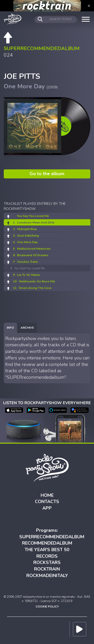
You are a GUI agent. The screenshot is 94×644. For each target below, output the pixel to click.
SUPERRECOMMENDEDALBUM (52, 537)
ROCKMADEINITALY (47, 576)
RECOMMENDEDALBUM (47, 543)
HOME (47, 495)
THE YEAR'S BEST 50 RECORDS (47, 553)
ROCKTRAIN (47, 569)
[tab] (10, 328)
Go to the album (47, 174)
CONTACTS (47, 502)
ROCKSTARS (47, 562)
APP (47, 508)
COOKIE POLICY (47, 607)
